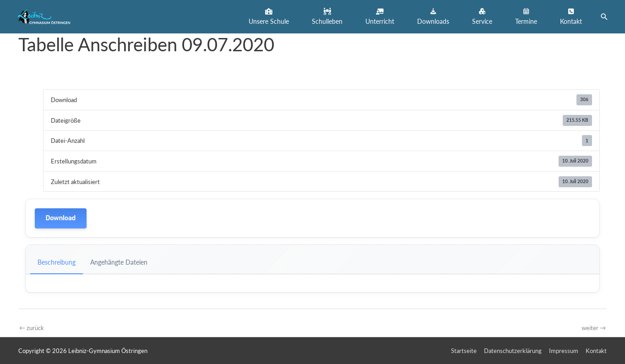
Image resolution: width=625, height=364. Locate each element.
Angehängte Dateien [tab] (119, 262)
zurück (32, 328)
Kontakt (596, 351)
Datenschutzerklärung (513, 351)
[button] (269, 17)
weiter (594, 328)
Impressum (564, 351)
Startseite (464, 351)
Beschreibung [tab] (57, 262)
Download (61, 218)
